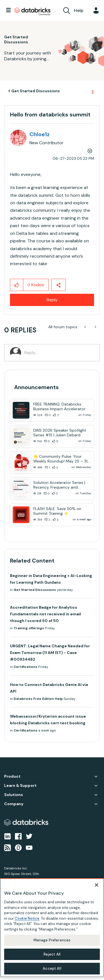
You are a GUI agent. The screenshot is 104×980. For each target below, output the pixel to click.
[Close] (97, 885)
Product (12, 776)
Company (14, 804)
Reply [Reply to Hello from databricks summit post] (52, 300)
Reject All (52, 954)
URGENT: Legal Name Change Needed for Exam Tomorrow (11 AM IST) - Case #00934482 (50, 653)
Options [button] (92, 91)
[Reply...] (59, 353)
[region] (52, 928)
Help (79, 10)
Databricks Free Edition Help (38, 699)
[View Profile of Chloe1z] (40, 134)
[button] (17, 285)
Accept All (52, 968)
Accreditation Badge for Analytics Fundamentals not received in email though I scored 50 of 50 (45, 614)
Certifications (26, 667)
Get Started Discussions (36, 91)
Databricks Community (32, 12)
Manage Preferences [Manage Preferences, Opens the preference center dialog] (52, 940)
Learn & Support (20, 786)
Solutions (14, 795)
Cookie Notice (27, 918)
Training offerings (29, 628)
